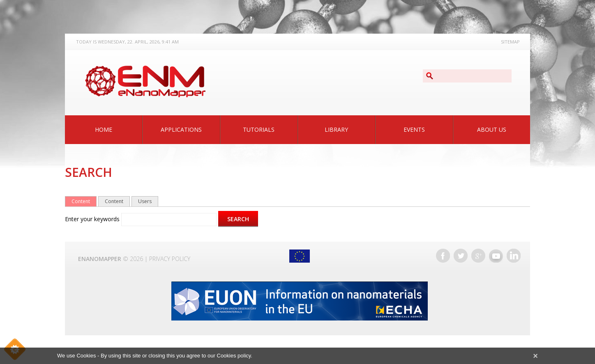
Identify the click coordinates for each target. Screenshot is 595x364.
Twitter (461, 256)
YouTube (496, 256)
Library (336, 129)
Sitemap (510, 42)
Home (104, 129)
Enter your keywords (93, 219)
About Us (492, 129)
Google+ (478, 256)
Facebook (443, 256)
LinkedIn (514, 256)
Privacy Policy (170, 259)
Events (414, 129)
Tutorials (259, 129)
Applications (181, 129)
